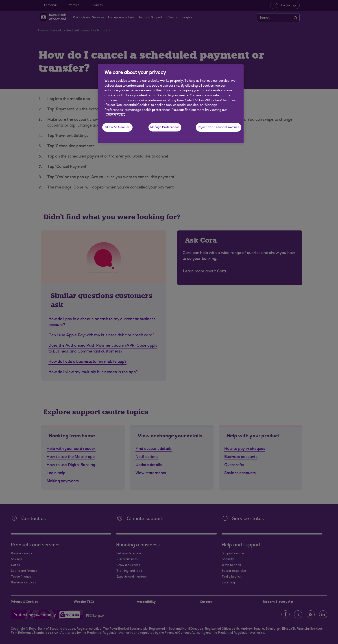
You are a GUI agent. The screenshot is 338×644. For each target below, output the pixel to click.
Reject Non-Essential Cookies (219, 127)
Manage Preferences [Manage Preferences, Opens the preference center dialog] (165, 127)
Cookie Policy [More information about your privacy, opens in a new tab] (116, 115)
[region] (171, 104)
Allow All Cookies (117, 127)
